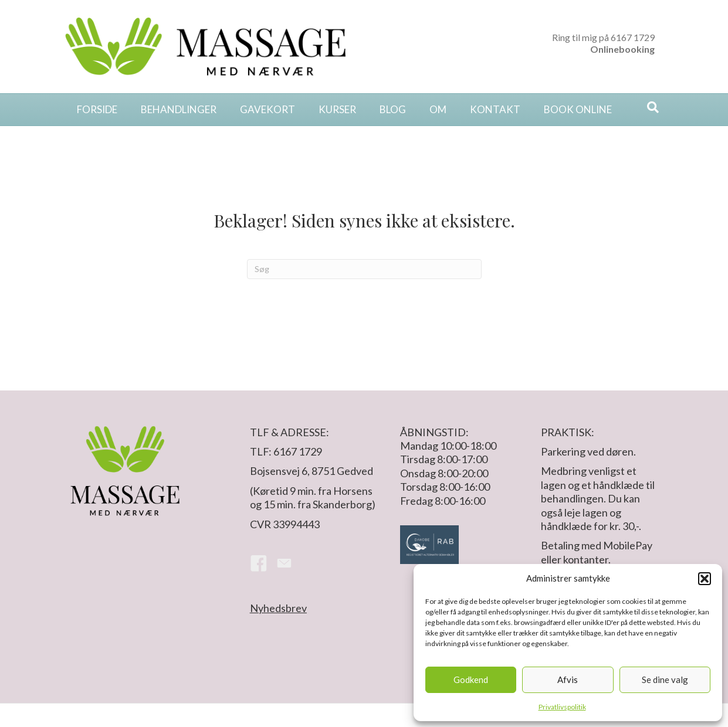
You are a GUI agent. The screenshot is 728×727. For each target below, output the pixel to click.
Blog (393, 109)
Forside (97, 109)
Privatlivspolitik (562, 707)
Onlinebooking (622, 49)
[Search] (653, 107)
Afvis (568, 680)
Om (438, 109)
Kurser (337, 109)
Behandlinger (179, 109)
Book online (578, 109)
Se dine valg (665, 680)
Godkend (471, 680)
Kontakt (495, 109)
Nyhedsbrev (278, 608)
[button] (705, 579)
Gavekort (268, 109)
